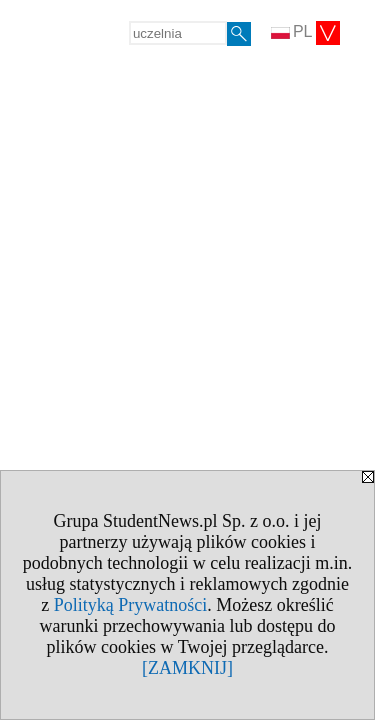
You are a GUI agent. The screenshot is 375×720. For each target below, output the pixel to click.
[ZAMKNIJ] (187, 668)
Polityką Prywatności (131, 605)
